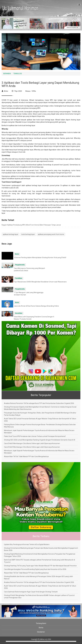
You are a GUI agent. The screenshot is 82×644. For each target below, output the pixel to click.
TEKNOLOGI (18, 74)
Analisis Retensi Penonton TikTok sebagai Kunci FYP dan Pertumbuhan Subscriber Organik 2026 (39, 403)
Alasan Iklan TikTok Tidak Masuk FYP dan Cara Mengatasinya (26, 456)
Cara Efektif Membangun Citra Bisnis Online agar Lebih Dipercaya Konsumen (32, 443)
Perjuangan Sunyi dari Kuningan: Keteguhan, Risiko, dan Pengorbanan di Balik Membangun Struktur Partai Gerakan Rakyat (40, 414)
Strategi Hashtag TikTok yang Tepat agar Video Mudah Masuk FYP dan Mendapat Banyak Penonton (40, 566)
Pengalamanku (20, 265)
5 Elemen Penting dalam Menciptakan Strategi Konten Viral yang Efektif (40, 258)
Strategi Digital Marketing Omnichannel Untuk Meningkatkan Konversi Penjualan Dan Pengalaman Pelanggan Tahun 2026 (40, 555)
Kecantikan (19, 313)
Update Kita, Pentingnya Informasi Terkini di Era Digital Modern (27, 544)
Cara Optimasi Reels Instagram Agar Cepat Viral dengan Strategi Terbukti (31, 592)
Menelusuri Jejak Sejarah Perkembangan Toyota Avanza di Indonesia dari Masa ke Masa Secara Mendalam (39, 432)
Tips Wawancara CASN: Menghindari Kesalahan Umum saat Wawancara (40, 282)
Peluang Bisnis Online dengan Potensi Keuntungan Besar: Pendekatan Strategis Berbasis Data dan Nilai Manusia (40, 426)
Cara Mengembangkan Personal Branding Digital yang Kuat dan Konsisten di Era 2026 (35, 569)
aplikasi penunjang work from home (51, 234)
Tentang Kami (41, 623)
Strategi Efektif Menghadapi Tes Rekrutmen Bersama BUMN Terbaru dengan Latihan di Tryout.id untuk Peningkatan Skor (39, 596)
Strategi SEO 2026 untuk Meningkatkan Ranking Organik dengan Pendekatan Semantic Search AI (40, 440)
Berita (41, 628)
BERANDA (7, 74)
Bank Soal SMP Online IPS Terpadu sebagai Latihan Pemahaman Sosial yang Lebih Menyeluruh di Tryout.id (39, 561)
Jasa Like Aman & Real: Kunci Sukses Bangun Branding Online (36, 306)
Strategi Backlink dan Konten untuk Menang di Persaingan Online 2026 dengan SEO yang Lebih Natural (38, 578)
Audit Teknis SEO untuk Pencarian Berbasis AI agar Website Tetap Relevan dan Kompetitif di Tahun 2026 (40, 420)
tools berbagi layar (28, 234)
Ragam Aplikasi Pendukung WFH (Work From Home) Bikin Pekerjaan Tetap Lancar (31, 225)
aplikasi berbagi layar (11, 234)
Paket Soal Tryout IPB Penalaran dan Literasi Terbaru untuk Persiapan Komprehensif (35, 436)
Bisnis (17, 254)
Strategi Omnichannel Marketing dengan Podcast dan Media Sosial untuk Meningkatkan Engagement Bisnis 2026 (41, 549)
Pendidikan (19, 278)
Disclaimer (41, 632)
